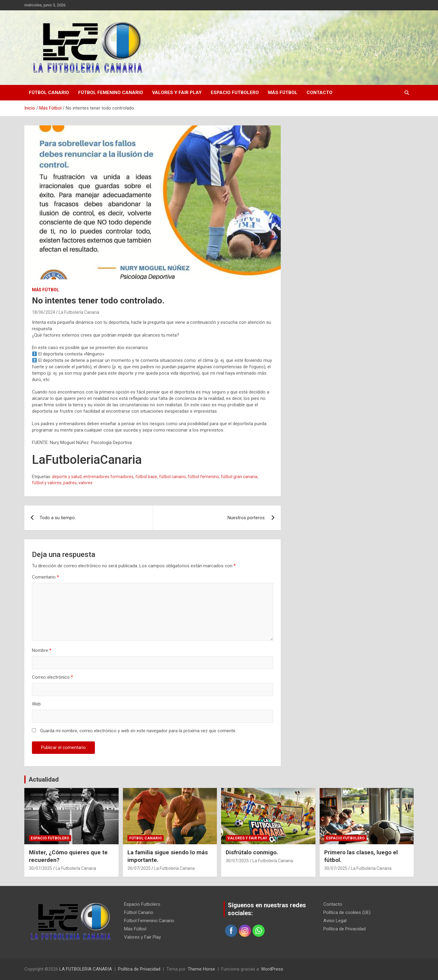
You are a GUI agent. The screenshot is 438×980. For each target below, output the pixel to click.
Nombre (42, 650)
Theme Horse (201, 969)
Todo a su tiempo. (58, 518)
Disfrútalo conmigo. (252, 852)
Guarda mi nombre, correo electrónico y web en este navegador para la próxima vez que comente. (138, 731)
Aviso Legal (335, 921)
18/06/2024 (43, 312)
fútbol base (146, 477)
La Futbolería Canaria (79, 312)
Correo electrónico (52, 677)
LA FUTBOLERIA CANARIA (86, 969)
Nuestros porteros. (247, 518)
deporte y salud (67, 477)
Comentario (45, 577)
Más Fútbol (283, 93)
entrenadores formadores (108, 477)
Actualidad (44, 779)
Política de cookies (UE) (347, 912)
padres (70, 483)
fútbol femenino (203, 477)
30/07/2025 (40, 868)
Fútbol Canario (49, 93)
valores (85, 483)
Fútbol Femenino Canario (111, 93)
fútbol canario (172, 477)
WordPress (272, 969)
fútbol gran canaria (239, 477)
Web (36, 704)
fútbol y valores (47, 483)
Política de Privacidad (344, 929)
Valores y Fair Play (177, 93)
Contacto (320, 93)
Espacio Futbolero (235, 93)
